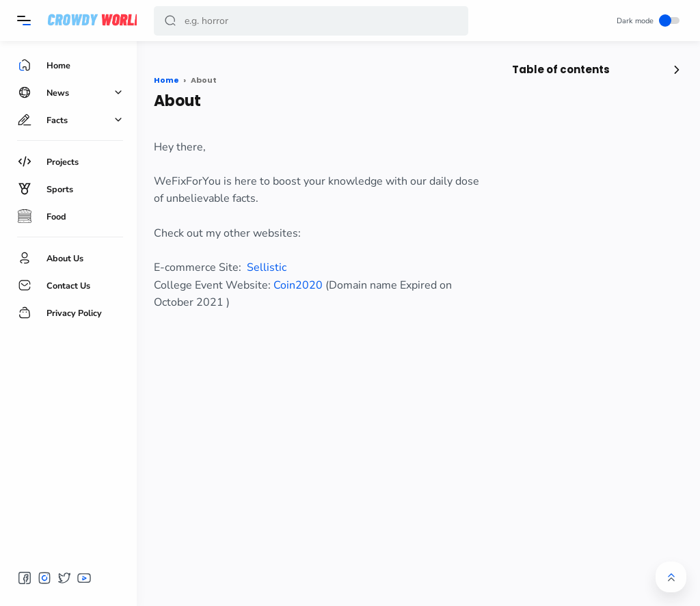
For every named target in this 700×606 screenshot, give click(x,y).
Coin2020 (298, 285)
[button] (170, 21)
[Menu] (24, 21)
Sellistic (267, 267)
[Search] (311, 21)
